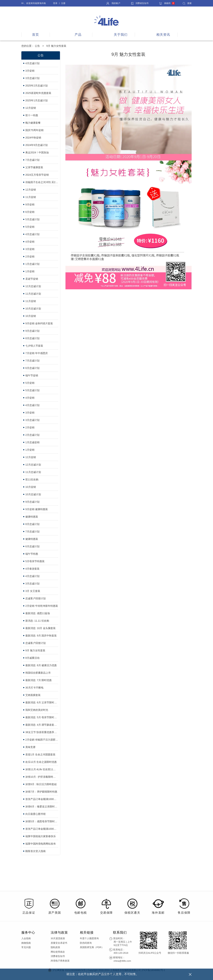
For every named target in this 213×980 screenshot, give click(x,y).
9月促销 (30, 204)
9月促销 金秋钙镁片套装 (39, 323)
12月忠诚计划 (33, 286)
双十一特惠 (32, 115)
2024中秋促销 (33, 138)
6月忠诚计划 (32, 368)
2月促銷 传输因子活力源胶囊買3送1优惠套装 (42, 740)
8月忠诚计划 (32, 338)
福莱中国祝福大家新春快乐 (41, 836)
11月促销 (31, 197)
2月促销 (30, 257)
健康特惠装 (32, 517)
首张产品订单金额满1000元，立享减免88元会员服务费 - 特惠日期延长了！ (42, 799)
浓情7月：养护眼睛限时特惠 (41, 792)
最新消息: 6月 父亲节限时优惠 (42, 702)
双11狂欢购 (32, 479)
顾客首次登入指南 (35, 851)
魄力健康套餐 (33, 123)
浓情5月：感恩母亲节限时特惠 (42, 821)
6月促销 (30, 212)
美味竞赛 (30, 747)
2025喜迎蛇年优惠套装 (38, 93)
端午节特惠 (32, 554)
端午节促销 (32, 375)
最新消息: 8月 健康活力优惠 (41, 665)
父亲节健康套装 (34, 167)
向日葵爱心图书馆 (35, 814)
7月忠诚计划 (32, 160)
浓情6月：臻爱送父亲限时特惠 (42, 807)
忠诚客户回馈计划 (35, 598)
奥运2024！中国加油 (37, 152)
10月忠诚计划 (33, 309)
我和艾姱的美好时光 (37, 710)
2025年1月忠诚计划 (36, 100)
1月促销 (30, 271)
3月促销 (30, 71)
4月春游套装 (32, 569)
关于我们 (121, 35)
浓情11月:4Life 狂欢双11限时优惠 (42, 769)
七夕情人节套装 (34, 346)
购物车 (167, 3)
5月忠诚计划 (32, 219)
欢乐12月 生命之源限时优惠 (41, 762)
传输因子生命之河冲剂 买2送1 (42, 182)
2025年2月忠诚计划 (36, 86)
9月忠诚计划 (32, 331)
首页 (35, 35)
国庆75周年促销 (34, 130)
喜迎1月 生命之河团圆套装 (40, 754)
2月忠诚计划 (32, 435)
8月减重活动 (32, 658)
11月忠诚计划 (33, 294)
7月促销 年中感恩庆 (37, 353)
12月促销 (31, 108)
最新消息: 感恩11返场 (38, 613)
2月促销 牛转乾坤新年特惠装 (42, 606)
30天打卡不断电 (34, 688)
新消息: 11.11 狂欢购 (37, 621)
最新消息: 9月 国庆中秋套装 (41, 636)
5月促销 (30, 227)
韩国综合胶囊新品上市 (38, 673)
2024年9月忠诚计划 (36, 145)
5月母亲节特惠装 (35, 561)
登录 (55, 3)
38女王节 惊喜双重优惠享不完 (42, 732)
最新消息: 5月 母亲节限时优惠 (42, 717)
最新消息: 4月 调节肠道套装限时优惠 (42, 725)
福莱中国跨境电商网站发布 (41, 844)
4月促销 (30, 242)
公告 (37, 46)
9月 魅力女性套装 (35, 650)
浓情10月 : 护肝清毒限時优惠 (42, 777)
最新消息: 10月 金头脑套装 (40, 628)
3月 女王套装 (33, 591)
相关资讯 (163, 35)
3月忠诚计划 (32, 78)
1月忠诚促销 (32, 442)
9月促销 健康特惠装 (37, 509)
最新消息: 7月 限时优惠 (38, 680)
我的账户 (113, 3)
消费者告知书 (140, 3)
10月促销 (31, 316)
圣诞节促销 (32, 279)
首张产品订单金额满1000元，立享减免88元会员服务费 (42, 829)
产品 (78, 35)
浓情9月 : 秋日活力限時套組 (41, 784)
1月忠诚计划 (32, 264)
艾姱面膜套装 (33, 695)
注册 (63, 3)
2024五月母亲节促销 (37, 175)
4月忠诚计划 (32, 63)
